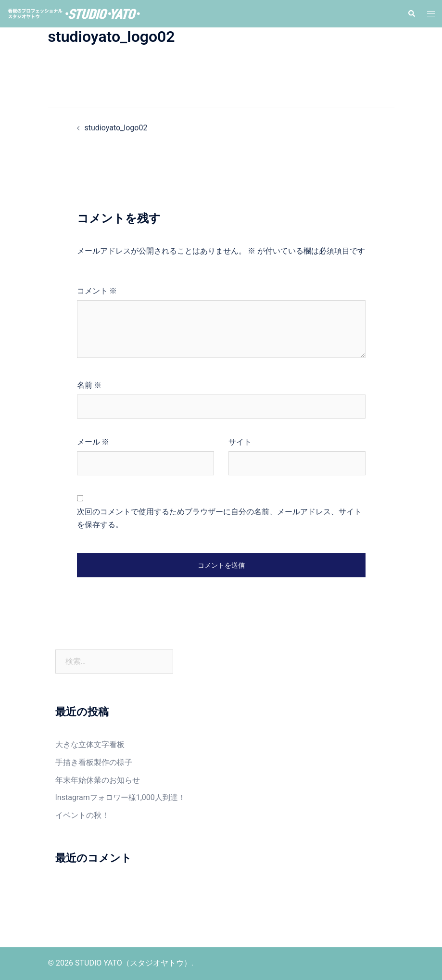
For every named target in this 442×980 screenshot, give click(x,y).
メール (93, 442)
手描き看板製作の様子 (94, 762)
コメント (97, 291)
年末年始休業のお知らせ (98, 780)
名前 (89, 385)
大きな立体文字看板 (90, 745)
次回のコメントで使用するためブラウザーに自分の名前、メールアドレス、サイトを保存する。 (219, 518)
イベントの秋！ (82, 815)
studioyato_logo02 (116, 128)
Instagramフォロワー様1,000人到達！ (120, 797)
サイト (240, 442)
